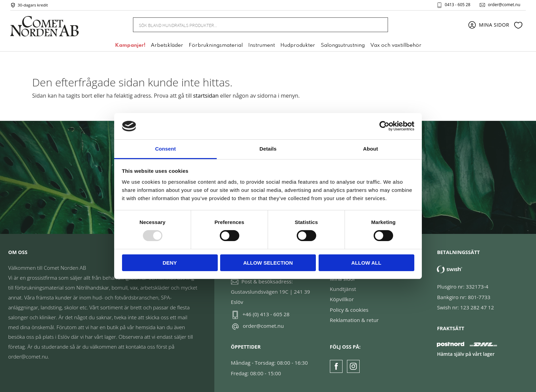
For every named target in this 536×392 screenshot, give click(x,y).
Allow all (366, 263)
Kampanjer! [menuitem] (130, 45)
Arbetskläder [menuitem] (167, 45)
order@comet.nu (504, 5)
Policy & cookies (349, 310)
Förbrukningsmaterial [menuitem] (216, 45)
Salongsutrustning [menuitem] (343, 45)
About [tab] (371, 149)
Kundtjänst (343, 289)
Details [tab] (268, 149)
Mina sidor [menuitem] (494, 25)
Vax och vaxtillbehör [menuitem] (396, 45)
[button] (518, 25)
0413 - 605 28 (458, 5)
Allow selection (268, 263)
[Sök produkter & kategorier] (252, 25)
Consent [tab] (166, 149)
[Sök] (379, 25)
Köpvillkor (342, 299)
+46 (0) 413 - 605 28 (266, 314)
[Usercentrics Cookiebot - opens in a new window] (384, 126)
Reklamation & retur (354, 320)
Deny (170, 263)
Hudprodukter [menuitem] (298, 45)
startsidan (206, 96)
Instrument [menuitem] (262, 45)
